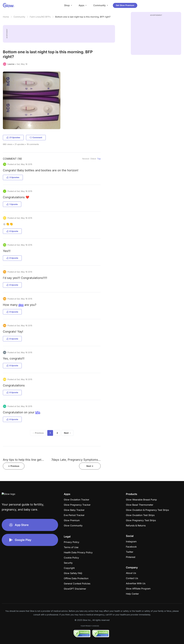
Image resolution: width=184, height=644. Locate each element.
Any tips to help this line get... (23, 460)
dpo (21, 305)
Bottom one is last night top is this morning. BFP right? (83, 17)
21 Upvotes (13, 137)
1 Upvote (12, 204)
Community (19, 17)
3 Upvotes (13, 177)
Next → (67, 433)
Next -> (90, 466)
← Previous (38, 433)
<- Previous (14, 466)
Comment (36, 137)
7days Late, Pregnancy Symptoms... (76, 460)
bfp (38, 412)
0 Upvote (12, 231)
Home (6, 17)
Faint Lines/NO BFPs (40, 17)
